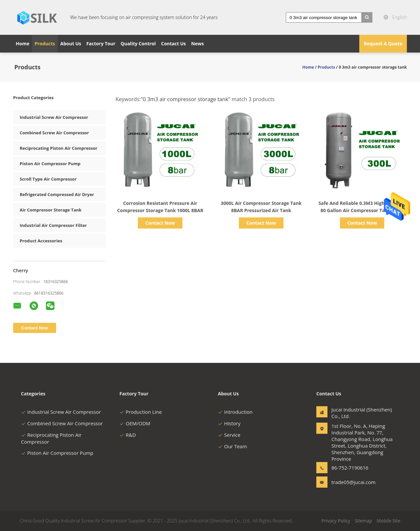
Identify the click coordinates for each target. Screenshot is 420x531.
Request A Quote (383, 44)
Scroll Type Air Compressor (48, 179)
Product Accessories (41, 241)
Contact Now (160, 223)
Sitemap (363, 521)
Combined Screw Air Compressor (54, 133)
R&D (128, 435)
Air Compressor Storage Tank (51, 210)
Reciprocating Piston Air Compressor (59, 148)
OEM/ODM (135, 423)
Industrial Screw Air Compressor (54, 117)
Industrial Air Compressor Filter (53, 225)
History (229, 423)
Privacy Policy (336, 521)
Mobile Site (388, 521)
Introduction (235, 412)
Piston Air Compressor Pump (50, 164)
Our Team (232, 446)
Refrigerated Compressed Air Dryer (57, 194)
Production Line (141, 412)
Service (229, 435)
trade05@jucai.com (352, 482)
